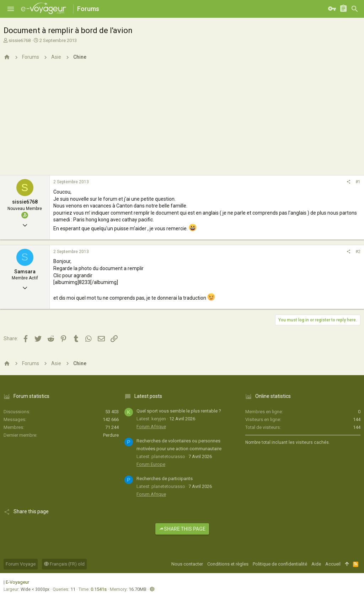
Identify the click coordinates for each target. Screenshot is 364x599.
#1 (358, 182)
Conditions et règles (228, 564)
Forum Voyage (21, 564)
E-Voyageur (17, 582)
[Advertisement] (182, 122)
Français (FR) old (64, 564)
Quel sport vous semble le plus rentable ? (179, 411)
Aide (316, 564)
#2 (358, 252)
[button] (11, 9)
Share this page (182, 529)
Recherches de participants (165, 479)
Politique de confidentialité (280, 564)
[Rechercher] (355, 9)
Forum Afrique (151, 427)
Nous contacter (187, 564)
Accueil (333, 564)
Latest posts (148, 396)
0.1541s (99, 589)
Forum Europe (151, 464)
